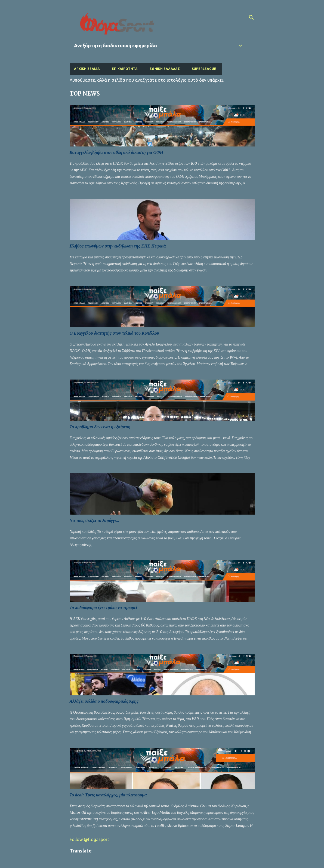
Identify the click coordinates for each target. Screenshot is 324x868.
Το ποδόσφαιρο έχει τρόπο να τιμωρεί (103, 608)
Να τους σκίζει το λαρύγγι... (95, 520)
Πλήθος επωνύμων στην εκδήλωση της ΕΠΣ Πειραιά (118, 246)
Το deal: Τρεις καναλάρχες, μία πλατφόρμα (108, 795)
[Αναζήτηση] (251, 17)
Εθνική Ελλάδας (165, 69)
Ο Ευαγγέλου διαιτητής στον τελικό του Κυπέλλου (114, 333)
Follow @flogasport (89, 839)
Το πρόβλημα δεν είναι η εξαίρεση (100, 427)
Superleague (204, 69)
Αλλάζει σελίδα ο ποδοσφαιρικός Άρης (104, 701)
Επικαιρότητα (125, 69)
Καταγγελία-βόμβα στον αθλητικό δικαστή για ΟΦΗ (117, 152)
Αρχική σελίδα (87, 69)
